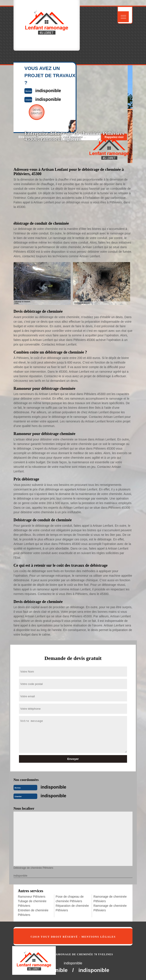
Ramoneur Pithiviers (32, 897)
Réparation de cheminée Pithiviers (72, 908)
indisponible (53, 787)
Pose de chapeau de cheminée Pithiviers (70, 899)
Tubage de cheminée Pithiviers (32, 903)
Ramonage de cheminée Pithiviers (110, 899)
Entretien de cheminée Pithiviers (33, 913)
